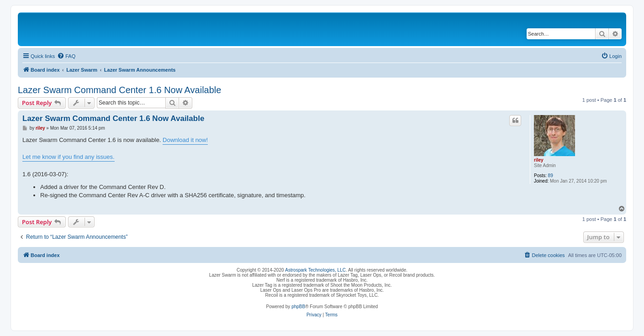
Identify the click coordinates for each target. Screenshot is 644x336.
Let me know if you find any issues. (69, 157)
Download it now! (185, 140)
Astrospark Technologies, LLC (315, 270)
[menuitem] (66, 56)
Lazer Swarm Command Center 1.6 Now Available (119, 90)
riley (539, 160)
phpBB (298, 307)
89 (551, 176)
